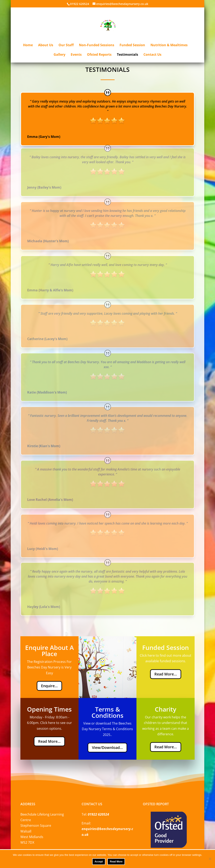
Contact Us (152, 55)
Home (28, 45)
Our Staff (66, 45)
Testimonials (127, 55)
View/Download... (107, 747)
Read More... (166, 674)
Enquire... (49, 686)
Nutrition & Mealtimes (169, 45)
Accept (99, 862)
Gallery (59, 55)
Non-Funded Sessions (97, 45)
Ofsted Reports (99, 55)
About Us (46, 45)
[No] (210, 859)
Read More (116, 862)
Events (76, 55)
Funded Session (132, 45)
